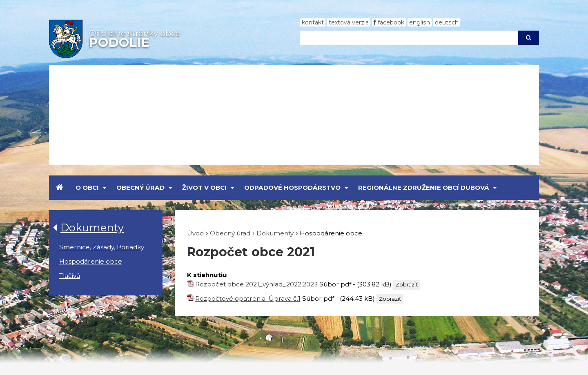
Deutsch (447, 22)
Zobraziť (407, 284)
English (420, 22)
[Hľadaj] (409, 38)
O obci (87, 187)
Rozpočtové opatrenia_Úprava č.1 (248, 298)
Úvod (195, 233)
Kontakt (313, 22)
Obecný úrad (140, 187)
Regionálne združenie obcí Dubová (424, 187)
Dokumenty (92, 227)
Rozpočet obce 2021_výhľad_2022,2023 (256, 284)
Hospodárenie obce (91, 261)
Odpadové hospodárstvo (292, 187)
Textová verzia (349, 22)
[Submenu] (104, 188)
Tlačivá (70, 276)
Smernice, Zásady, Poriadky (102, 247)
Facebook (391, 22)
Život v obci (204, 187)
